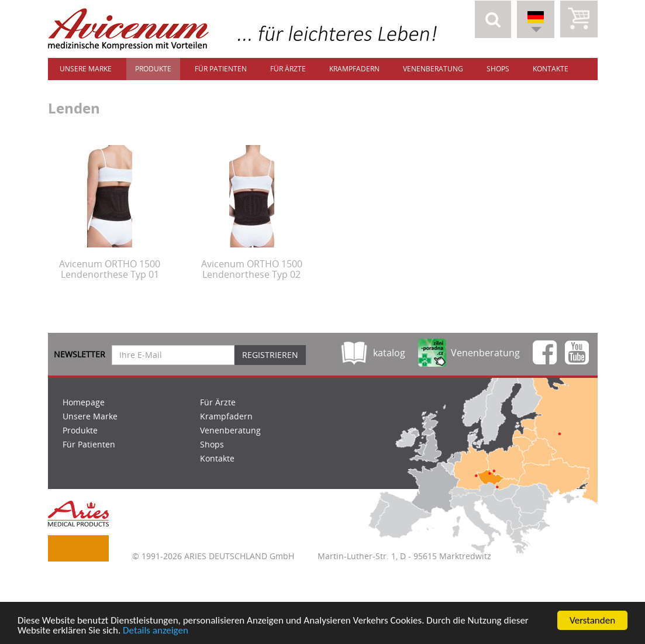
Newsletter (80, 354)
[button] (493, 19)
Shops (498, 69)
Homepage (84, 402)
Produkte (153, 69)
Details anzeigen (156, 633)
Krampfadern (354, 69)
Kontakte (551, 69)
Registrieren (270, 355)
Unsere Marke (86, 69)
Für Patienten (221, 69)
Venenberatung (433, 69)
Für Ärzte (288, 69)
